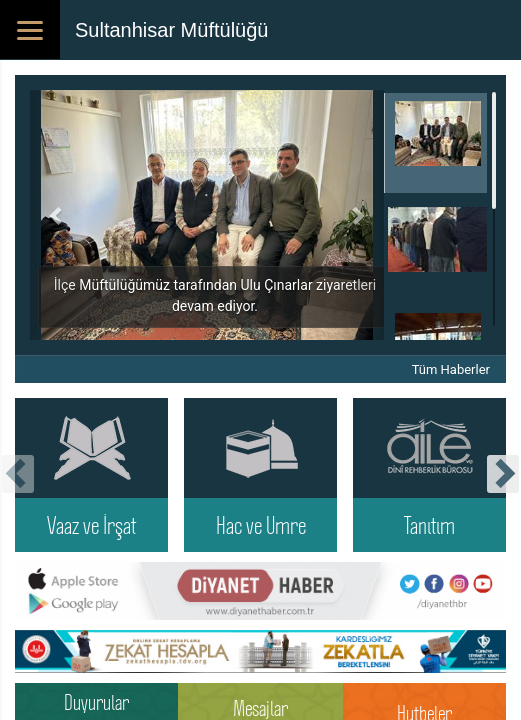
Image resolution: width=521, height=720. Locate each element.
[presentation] (18, 474)
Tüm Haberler (451, 369)
